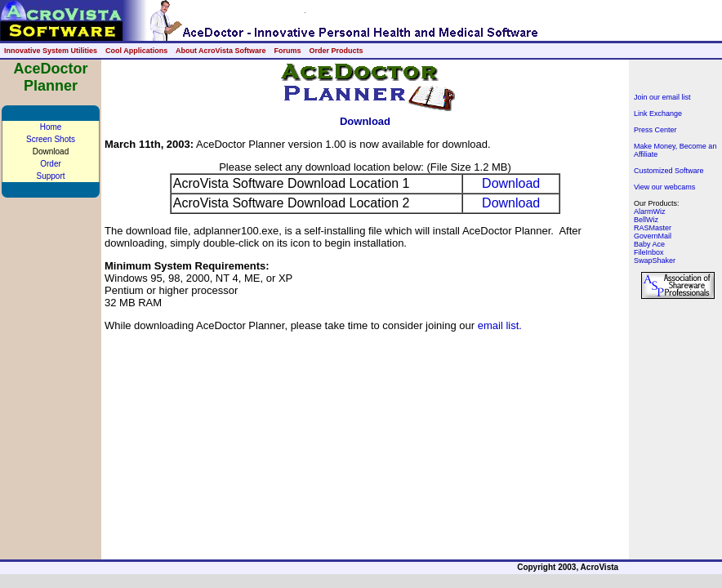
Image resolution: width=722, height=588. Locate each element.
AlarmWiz (650, 212)
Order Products (336, 51)
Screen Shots (51, 139)
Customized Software (669, 171)
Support (50, 176)
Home (51, 127)
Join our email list (662, 97)
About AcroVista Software (221, 51)
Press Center (655, 130)
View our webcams (664, 187)
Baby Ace (649, 244)
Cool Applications (136, 51)
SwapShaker (655, 261)
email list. (500, 325)
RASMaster (653, 228)
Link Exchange (658, 114)
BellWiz (646, 220)
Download (511, 183)
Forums (287, 51)
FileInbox (649, 252)
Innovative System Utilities (51, 51)
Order (51, 164)
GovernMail (653, 236)
